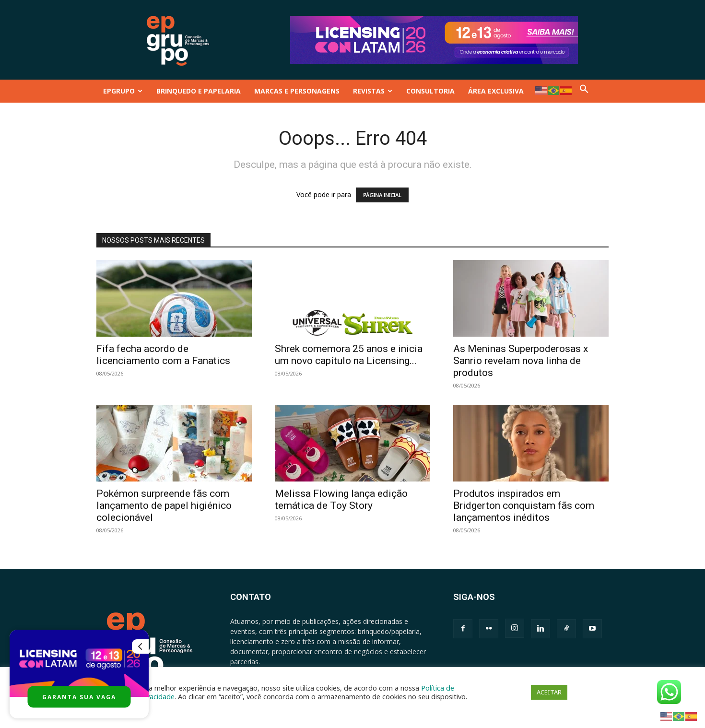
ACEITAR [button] (549, 692)
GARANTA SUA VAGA (79, 697)
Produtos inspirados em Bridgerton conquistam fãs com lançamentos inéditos (524, 505)
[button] (584, 91)
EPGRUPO (123, 91)
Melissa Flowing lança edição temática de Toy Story (341, 499)
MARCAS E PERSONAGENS (297, 91)
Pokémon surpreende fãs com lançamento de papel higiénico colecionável (164, 505)
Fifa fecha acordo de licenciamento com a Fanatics (163, 355)
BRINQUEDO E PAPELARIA (199, 91)
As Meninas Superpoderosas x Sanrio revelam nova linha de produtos (521, 361)
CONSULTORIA (430, 91)
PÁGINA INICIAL (382, 195)
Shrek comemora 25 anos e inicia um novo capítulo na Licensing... (349, 355)
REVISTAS (373, 91)
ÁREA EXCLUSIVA (496, 91)
